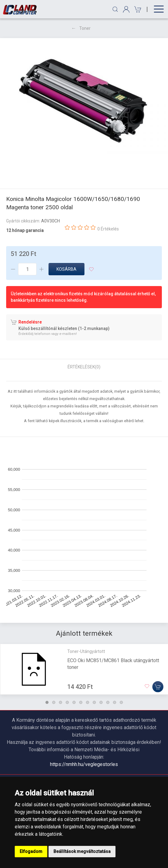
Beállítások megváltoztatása (82, 851)
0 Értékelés (108, 229)
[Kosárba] (158, 687)
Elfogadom (31, 851)
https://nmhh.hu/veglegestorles (84, 764)
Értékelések (84, 367)
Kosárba (66, 269)
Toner (85, 28)
